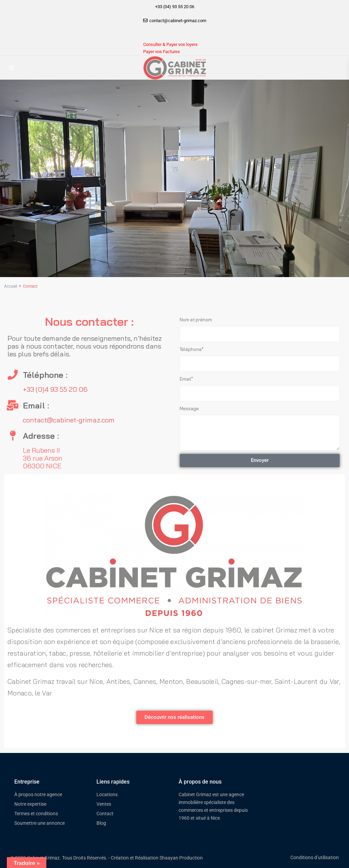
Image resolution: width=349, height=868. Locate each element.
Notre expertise (30, 804)
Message (189, 408)
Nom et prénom (196, 320)
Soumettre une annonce (40, 823)
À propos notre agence (38, 794)
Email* (186, 379)
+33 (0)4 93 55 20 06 (55, 389)
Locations (107, 794)
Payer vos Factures (162, 52)
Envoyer (260, 460)
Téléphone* (192, 349)
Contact (105, 814)
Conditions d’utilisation (315, 857)
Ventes (104, 804)
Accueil (11, 286)
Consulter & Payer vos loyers (170, 44)
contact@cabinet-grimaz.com (69, 420)
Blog (101, 823)
